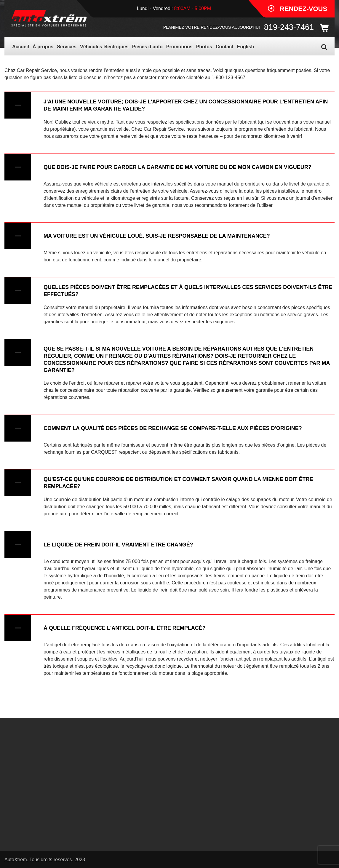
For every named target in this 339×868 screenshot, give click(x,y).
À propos (43, 47)
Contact (225, 47)
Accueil (21, 47)
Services (67, 47)
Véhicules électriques (104, 47)
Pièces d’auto (147, 47)
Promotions (179, 47)
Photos (204, 47)
